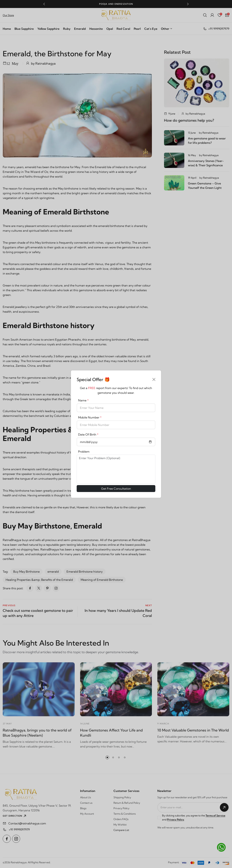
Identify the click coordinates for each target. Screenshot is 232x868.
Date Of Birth (88, 434)
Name (83, 400)
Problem (84, 452)
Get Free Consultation (116, 489)
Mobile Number (90, 417)
